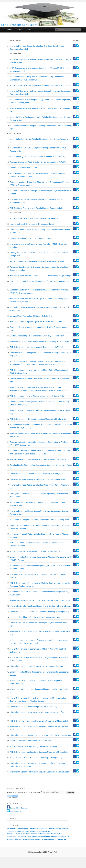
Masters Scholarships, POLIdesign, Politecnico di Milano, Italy (36, 746)
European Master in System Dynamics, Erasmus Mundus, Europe (37, 321)
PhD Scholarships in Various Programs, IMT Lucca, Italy (33, 707)
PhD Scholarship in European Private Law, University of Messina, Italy (39, 721)
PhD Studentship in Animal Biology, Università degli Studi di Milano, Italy (40, 396)
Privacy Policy (53, 852)
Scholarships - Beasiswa (19, 808)
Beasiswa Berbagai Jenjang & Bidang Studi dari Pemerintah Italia (37, 479)
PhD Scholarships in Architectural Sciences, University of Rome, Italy (39, 752)
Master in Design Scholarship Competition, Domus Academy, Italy (37, 156)
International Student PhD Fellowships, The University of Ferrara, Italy (39, 772)
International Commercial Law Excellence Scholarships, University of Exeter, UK (38, 837)
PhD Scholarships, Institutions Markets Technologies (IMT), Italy (37, 347)
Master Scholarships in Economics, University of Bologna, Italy (36, 758)
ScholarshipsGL (16, 812)
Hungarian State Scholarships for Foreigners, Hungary (33, 224)
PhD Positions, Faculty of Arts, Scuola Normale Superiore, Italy (36, 208)
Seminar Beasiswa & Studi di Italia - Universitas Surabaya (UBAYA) (38, 162)
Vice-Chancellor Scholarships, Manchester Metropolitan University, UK (34, 834)
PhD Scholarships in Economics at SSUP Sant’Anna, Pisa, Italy (36, 666)
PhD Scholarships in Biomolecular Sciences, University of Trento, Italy (39, 341)
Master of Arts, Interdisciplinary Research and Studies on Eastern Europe (41, 606)
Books (29, 30)
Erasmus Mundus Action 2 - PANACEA (26, 168)
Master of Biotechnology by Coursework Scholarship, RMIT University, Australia (38, 829)
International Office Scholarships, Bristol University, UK (28, 831)
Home (9, 30)
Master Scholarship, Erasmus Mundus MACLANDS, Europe (35, 551)
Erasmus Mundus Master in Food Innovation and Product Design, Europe (41, 275)
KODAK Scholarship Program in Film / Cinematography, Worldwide (38, 459)
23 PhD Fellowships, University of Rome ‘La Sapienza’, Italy (35, 617)
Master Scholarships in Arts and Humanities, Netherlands (34, 218)
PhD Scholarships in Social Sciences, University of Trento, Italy (36, 474)
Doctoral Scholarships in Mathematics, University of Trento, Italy (37, 336)
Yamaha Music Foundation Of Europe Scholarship (31, 316)
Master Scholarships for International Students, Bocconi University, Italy (40, 85)
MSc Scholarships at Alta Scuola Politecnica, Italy (31, 741)
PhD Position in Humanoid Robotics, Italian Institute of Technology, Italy (40, 600)
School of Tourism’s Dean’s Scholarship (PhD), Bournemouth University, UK (36, 839)
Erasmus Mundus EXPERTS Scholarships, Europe (31, 238)
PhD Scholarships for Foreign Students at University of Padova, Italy (39, 419)
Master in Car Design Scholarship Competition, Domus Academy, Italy (39, 520)
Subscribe (19, 30)
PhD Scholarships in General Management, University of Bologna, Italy (40, 612)
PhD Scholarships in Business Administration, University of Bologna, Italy (40, 735)
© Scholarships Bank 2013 (37, 852)
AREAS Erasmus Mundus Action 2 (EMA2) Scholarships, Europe (37, 261)
